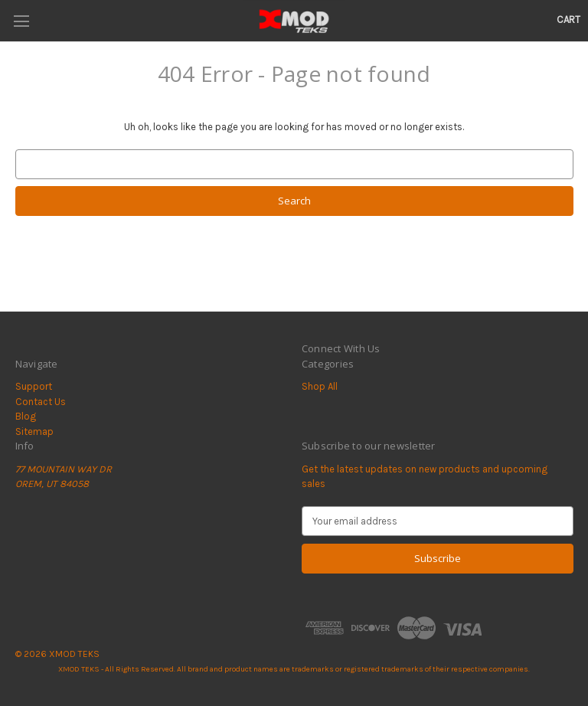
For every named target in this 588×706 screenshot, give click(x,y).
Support (34, 386)
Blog (26, 416)
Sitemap (34, 431)
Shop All (320, 386)
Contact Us (41, 402)
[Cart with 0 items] (568, 20)
